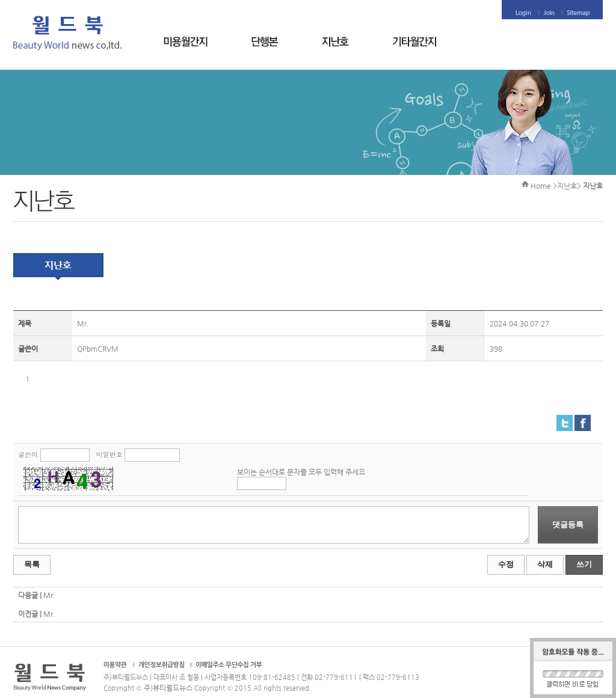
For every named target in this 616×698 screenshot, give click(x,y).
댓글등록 (568, 525)
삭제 (545, 564)
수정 (506, 564)
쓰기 (584, 564)
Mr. (49, 595)
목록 (32, 564)
